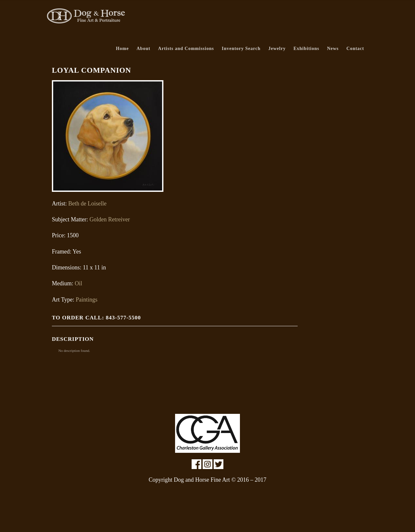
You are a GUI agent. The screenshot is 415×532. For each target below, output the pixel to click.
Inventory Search (241, 49)
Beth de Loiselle (88, 204)
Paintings (86, 300)
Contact (355, 49)
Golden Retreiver (110, 219)
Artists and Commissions (186, 49)
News (333, 49)
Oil (79, 283)
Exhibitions (306, 49)
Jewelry (277, 49)
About (143, 49)
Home (122, 49)
